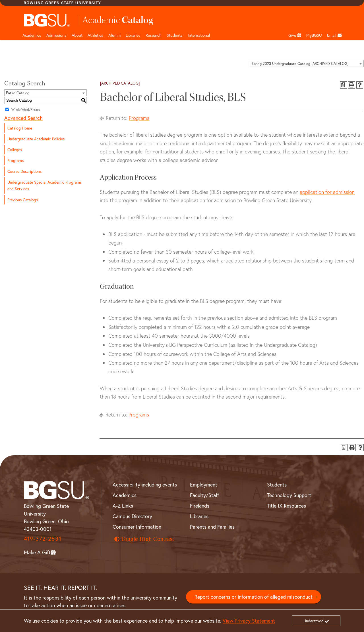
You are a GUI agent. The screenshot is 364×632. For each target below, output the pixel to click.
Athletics (95, 35)
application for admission (327, 192)
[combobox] (307, 63)
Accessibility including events (145, 485)
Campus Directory (132, 516)
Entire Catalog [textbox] (18, 93)
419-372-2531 (43, 538)
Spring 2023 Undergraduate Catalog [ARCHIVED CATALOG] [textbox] (300, 64)
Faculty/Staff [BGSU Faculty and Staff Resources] (204, 495)
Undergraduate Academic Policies (36, 139)
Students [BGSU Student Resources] (277, 485)
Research (154, 35)
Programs (15, 160)
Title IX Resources (287, 506)
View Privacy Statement (249, 621)
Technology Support (289, 495)
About (77, 35)
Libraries (133, 35)
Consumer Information (137, 527)
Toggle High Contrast (144, 539)
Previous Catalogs (23, 200)
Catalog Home (20, 128)
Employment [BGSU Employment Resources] (204, 485)
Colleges (15, 150)
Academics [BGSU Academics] (125, 495)
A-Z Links (123, 506)
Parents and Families (212, 527)
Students (175, 35)
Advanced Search (23, 118)
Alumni (114, 35)
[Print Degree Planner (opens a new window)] (344, 85)
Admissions (56, 35)
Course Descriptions (24, 171)
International (199, 35)
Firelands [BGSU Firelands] (200, 506)
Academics (32, 35)
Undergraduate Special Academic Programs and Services (45, 185)
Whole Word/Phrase (26, 109)
